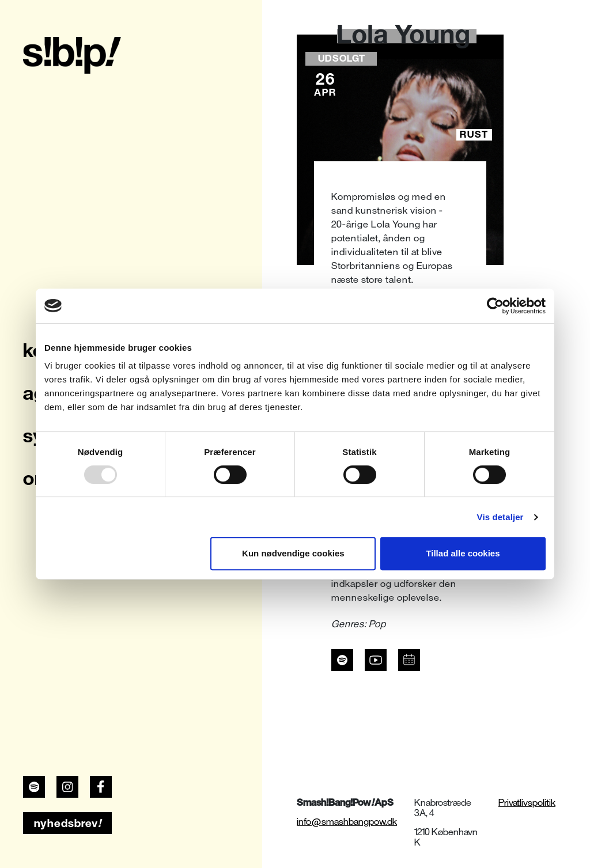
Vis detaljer (500, 517)
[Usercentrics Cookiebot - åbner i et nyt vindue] (495, 306)
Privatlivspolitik (527, 803)
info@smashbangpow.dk (347, 822)
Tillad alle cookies (463, 553)
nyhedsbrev (68, 823)
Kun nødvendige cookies (293, 553)
